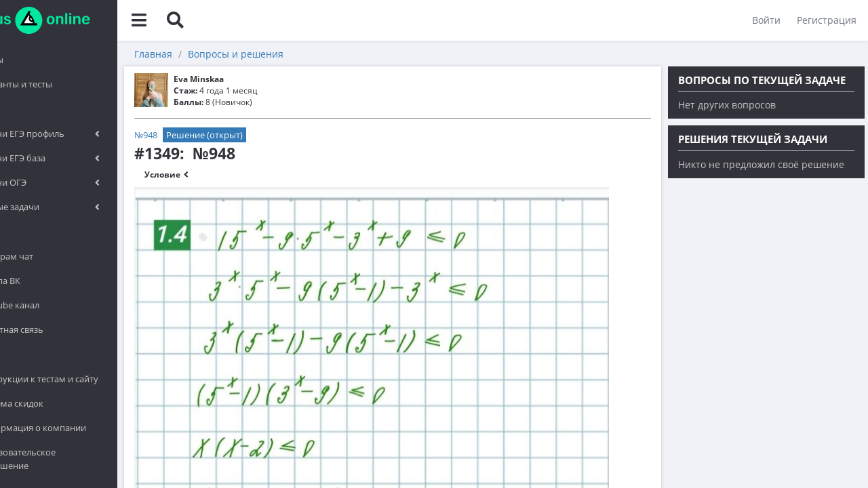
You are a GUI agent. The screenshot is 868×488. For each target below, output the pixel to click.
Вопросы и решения (295, 54)
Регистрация (825, 20)
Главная (212, 54)
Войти (764, 20)
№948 (205, 135)
